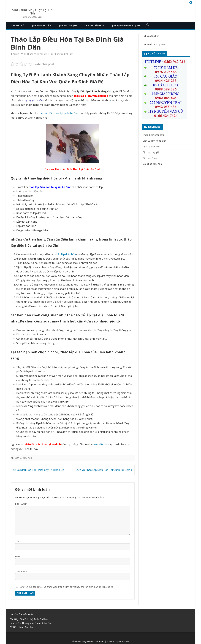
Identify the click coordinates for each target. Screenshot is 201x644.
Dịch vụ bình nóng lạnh (125, 25)
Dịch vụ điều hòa (94, 25)
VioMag (83, 641)
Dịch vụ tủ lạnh (68, 25)
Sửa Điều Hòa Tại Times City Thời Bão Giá (39, 470)
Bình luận (21, 504)
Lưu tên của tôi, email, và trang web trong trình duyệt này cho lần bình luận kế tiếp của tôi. (67, 587)
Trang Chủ (18, 25)
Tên (18, 542)
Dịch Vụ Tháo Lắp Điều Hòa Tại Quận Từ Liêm (104, 470)
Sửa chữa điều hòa (152, 164)
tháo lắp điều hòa (65, 254)
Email (19, 556)
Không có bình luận (64, 54)
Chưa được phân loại (153, 135)
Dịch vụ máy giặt (41, 25)
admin (16, 54)
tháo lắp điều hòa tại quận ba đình (59, 113)
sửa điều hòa (102, 444)
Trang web (21, 571)
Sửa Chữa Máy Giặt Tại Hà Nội (32, 12)
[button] (148, 26)
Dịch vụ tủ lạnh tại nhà (153, 44)
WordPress (124, 641)
